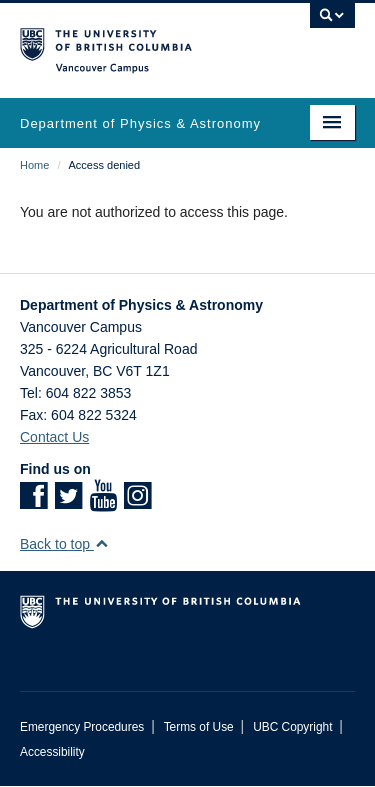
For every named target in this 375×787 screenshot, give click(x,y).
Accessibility (52, 752)
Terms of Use (199, 727)
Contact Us (54, 437)
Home (34, 165)
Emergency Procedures (82, 727)
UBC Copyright (292, 727)
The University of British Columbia (137, 41)
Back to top (64, 544)
